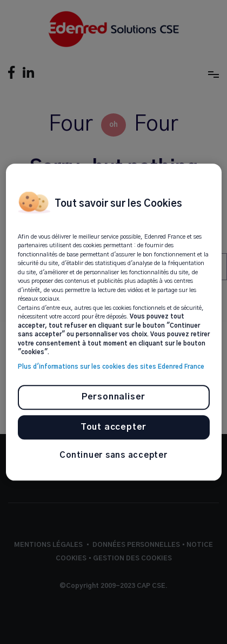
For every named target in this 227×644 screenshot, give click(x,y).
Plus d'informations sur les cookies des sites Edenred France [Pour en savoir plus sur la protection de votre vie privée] (111, 367)
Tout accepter (113, 427)
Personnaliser (113, 397)
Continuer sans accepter (113, 456)
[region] (114, 322)
